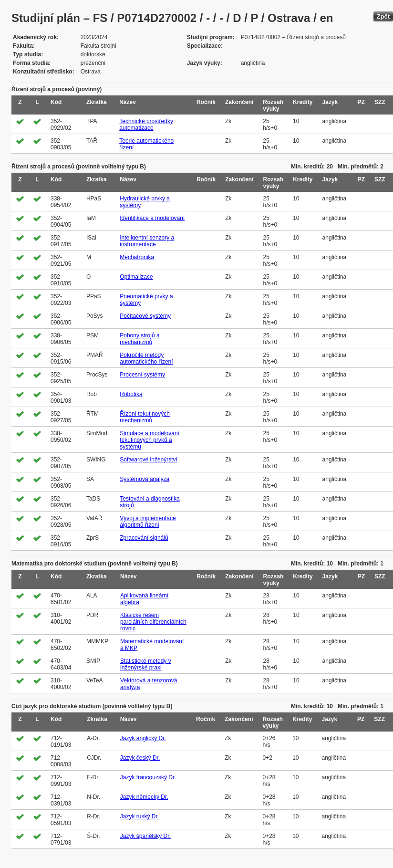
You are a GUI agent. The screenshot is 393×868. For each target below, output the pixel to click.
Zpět (383, 16)
